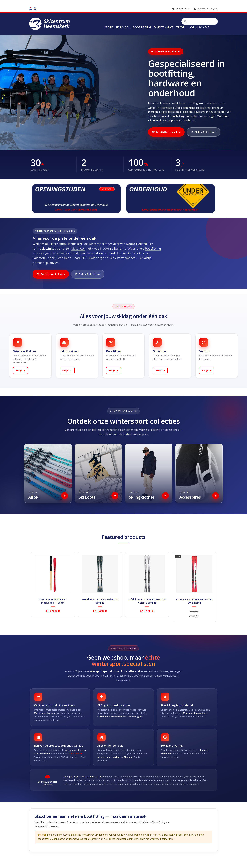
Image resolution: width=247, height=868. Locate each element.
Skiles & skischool (204, 132)
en (35, 9)
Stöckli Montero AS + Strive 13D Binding (100, 601)
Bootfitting (142, 27)
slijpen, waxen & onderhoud (95, 253)
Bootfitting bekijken (166, 132)
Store (109, 27)
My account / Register (206, 9)
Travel (181, 27)
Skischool (123, 27)
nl (31, 9)
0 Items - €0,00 (181, 9)
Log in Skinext (199, 27)
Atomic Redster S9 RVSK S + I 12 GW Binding (194, 601)
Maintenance (164, 27)
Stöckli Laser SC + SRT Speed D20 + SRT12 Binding (147, 601)
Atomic (79, 754)
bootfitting (153, 248)
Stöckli (72, 754)
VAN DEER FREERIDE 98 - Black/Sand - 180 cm (53, 601)
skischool (78, 248)
